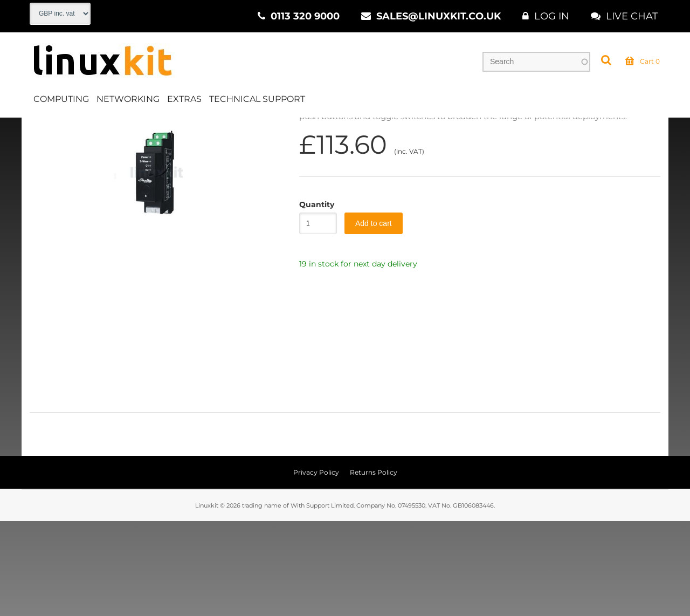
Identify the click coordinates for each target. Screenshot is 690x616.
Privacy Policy (316, 567)
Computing (61, 99)
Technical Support (257, 99)
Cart (643, 61)
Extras (184, 99)
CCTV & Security (136, 129)
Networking (128, 99)
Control (301, 129)
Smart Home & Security (226, 129)
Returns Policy (374, 567)
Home (41, 129)
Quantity (313, 299)
